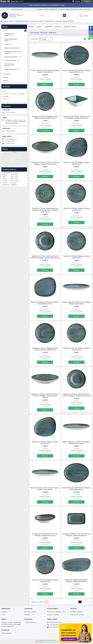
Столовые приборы (10, 60)
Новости (5, 81)
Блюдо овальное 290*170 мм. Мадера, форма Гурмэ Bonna (45, 489)
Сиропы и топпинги (53, 615)
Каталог (39, 27)
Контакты (58, 27)
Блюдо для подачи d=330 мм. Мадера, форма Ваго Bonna (45, 303)
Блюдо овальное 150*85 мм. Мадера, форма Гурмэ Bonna (76, 443)
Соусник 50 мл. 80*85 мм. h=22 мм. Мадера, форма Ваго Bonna (45, 535)
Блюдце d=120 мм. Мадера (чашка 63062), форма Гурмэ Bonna (45, 117)
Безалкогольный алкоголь (9, 65)
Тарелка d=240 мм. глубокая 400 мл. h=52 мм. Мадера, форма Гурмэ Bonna (76, 395)
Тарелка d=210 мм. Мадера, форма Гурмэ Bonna (76, 349)
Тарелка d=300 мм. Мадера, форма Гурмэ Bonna (76, 257)
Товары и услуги (8, 21)
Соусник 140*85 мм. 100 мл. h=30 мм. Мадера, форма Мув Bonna (76, 535)
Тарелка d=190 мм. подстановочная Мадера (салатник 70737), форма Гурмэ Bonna (45, 210)
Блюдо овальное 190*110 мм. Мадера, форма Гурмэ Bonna (76, 303)
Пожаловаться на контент (51, 642)
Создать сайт (14, 1)
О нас (3, 615)
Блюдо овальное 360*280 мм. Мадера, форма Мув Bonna (76, 489)
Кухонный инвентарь (11, 57)
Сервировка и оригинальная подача (13, 52)
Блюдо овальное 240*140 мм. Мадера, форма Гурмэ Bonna (45, 71)
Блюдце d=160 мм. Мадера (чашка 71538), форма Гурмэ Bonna (45, 349)
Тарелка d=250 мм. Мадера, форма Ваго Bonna (45, 443)
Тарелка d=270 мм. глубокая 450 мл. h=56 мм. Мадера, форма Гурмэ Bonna (45, 257)
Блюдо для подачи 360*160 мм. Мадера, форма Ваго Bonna (76, 581)
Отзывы (5, 77)
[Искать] (64, 15)
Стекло (7, 44)
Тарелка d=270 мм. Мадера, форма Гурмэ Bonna (45, 581)
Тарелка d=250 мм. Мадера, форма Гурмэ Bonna (76, 209)
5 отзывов (77, 1)
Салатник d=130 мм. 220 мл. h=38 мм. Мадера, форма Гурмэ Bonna (45, 163)
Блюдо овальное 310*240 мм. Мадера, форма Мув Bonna (76, 71)
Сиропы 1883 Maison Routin (11, 40)
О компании (48, 27)
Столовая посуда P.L (76, 612)
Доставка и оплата (70, 27)
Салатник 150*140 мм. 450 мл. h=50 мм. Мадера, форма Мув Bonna (76, 117)
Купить (46, 84)
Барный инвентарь (10, 69)
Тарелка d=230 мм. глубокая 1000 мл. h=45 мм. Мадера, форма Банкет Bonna (45, 396)
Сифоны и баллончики (11, 48)
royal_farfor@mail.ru (11, 139)
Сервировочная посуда (22, 21)
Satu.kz (55, 640)
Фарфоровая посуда (37, 21)
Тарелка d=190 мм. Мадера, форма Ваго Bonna (76, 163)
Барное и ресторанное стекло (56, 612)
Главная (31, 27)
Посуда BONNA (49, 21)
